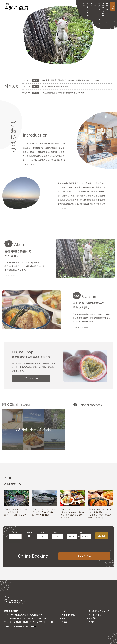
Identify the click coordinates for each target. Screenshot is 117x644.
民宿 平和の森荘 (88, 10)
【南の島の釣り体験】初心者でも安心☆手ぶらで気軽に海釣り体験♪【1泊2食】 (44, 512)
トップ (84, 6)
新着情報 (107, 7)
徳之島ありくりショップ (99, 14)
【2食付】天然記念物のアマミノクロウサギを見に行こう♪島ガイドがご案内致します (16, 512)
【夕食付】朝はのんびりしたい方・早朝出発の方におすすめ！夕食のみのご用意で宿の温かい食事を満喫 (100, 513)
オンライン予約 (84, 556)
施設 (91, 5)
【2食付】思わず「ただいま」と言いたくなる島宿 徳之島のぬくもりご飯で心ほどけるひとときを (73, 513)
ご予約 (113, 6)
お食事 (95, 6)
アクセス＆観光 (103, 10)
